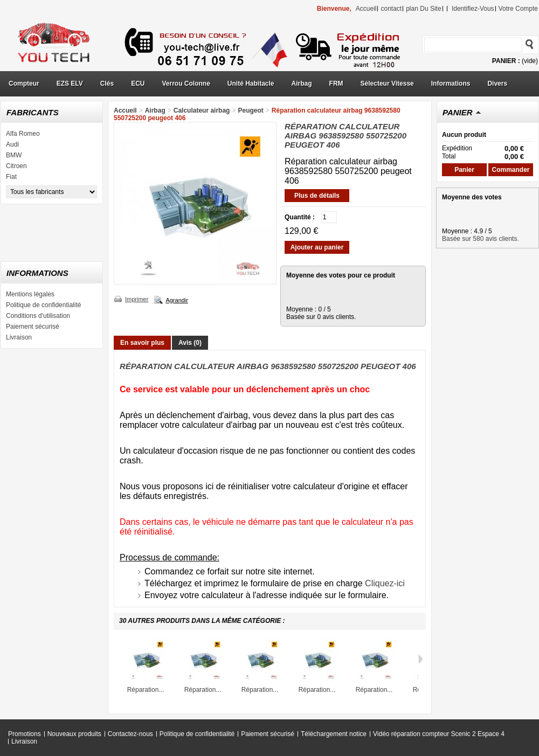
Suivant (421, 659)
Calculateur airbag (202, 110)
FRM (336, 84)
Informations (451, 84)
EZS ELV (70, 84)
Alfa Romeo (23, 134)
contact (391, 9)
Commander (510, 170)
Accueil (125, 110)
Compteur (24, 84)
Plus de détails (317, 196)
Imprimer (137, 299)
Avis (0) (190, 343)
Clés (107, 84)
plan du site (423, 9)
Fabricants (33, 112)
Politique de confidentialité (43, 305)
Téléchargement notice (334, 734)
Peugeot (250, 110)
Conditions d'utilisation (38, 316)
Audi (12, 144)
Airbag (302, 84)
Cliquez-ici (385, 583)
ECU (138, 84)
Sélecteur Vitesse (387, 84)
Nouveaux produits (74, 734)
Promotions (25, 734)
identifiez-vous (473, 9)
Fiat (11, 177)
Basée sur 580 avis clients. (481, 239)
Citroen (16, 166)
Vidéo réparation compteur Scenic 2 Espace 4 (439, 734)
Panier (458, 112)
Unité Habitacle (251, 84)
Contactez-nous (130, 734)
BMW (14, 155)
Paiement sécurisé (33, 327)
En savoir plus (142, 343)
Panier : (506, 61)
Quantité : (300, 217)
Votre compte (518, 9)
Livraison (19, 337)
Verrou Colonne (186, 84)
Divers (497, 84)
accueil (366, 9)
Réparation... (146, 690)
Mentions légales (30, 294)
